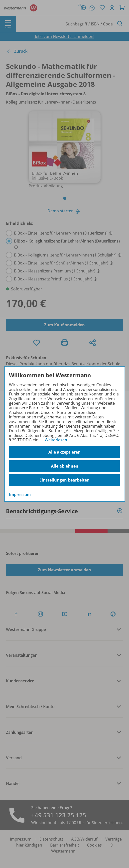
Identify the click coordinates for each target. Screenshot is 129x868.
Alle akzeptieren (64, 452)
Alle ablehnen (65, 466)
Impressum (20, 494)
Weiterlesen (56, 440)
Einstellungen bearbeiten (64, 480)
